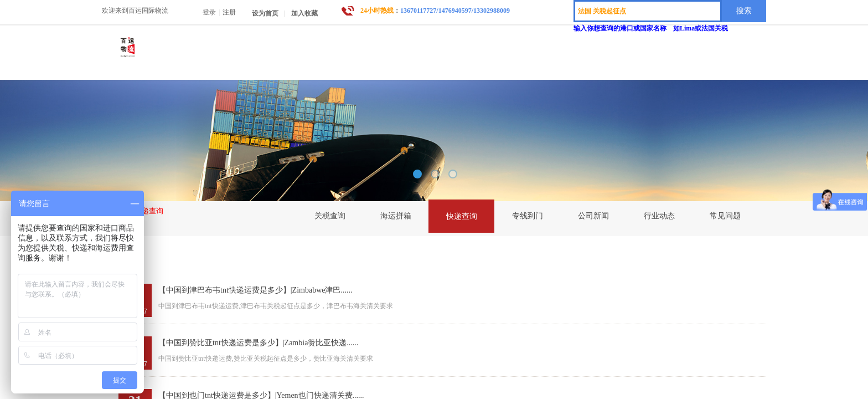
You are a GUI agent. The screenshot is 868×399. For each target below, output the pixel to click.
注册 (229, 12)
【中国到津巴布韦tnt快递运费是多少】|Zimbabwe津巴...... (255, 290)
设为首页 (265, 13)
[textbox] (648, 11)
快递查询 (149, 211)
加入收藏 (304, 13)
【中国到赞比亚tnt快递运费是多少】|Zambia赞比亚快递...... (258, 343)
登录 (209, 12)
